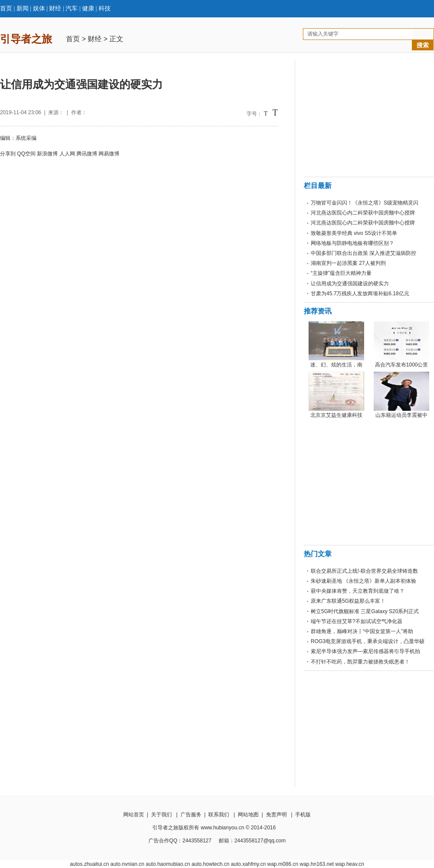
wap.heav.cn (350, 864)
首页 (6, 8)
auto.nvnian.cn (127, 864)
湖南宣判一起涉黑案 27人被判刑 (348, 263)
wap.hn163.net (317, 864)
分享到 (8, 154)
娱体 (39, 8)
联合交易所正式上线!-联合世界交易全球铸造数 (364, 571)
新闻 (23, 8)
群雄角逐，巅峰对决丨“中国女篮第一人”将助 (362, 631)
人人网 (67, 154)
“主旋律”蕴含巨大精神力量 (341, 273)
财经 (55, 8)
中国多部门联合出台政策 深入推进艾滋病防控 (363, 253)
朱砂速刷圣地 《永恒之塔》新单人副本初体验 (363, 581)
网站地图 (248, 815)
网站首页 (134, 815)
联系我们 (219, 815)
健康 (88, 8)
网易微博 (109, 154)
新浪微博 (47, 154)
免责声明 (276, 815)
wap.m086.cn (283, 864)
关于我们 (161, 815)
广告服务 (191, 815)
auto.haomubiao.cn (168, 864)
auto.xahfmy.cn (248, 864)
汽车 (72, 8)
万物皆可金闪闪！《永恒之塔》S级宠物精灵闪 (365, 203)
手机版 (303, 815)
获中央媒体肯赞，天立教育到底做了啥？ (358, 591)
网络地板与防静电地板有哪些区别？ (352, 243)
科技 (105, 8)
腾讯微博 (87, 154)
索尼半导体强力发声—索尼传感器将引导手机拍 (365, 651)
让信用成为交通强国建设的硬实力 (350, 284)
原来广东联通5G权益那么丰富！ (348, 601)
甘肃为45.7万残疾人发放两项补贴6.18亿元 (360, 294)
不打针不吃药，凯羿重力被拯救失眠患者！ (360, 662)
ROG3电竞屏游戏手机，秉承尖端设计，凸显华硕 (368, 641)
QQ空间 (26, 154)
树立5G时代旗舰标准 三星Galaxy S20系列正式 (365, 611)
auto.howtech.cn (210, 864)
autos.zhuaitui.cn (89, 864)
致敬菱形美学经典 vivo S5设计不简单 (354, 233)
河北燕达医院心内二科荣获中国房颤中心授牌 (363, 213)
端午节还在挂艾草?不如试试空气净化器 (357, 621)
